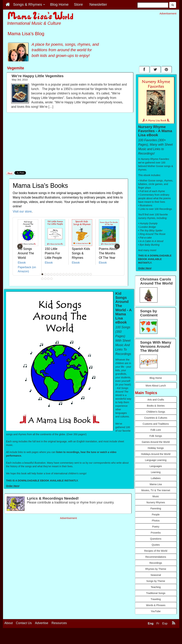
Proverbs (156, 533)
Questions (156, 539)
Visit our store (22, 211)
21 (51, 279)
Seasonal (156, 575)
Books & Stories (156, 406)
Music (156, 496)
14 (82, 274)
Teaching (156, 587)
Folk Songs (156, 436)
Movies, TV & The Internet (156, 490)
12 (76, 274)
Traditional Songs (156, 593)
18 (42, 279)
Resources (59, 623)
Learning (156, 472)
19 (45, 279)
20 (48, 279)
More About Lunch (156, 386)
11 (73, 274)
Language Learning (156, 460)
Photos (156, 521)
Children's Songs (156, 412)
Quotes (156, 545)
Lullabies (156, 478)
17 (91, 274)
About (9, 623)
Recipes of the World (156, 551)
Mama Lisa (156, 484)
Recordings (156, 563)
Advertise (42, 623)
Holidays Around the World (156, 454)
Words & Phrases (156, 605)
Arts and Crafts (156, 400)
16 (88, 274)
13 (79, 274)
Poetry (156, 527)
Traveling (156, 599)
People (156, 515)
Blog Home (156, 378)
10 (69, 274)
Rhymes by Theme (156, 569)
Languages (156, 466)
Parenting (156, 508)
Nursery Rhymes (156, 502)
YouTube (156, 611)
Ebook (22, 263)
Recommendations (156, 557)
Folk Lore (156, 430)
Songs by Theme (156, 581)
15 (85, 274)
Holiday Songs (156, 448)
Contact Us (24, 623)
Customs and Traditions (156, 424)
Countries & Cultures (156, 418)
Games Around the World (156, 442)
